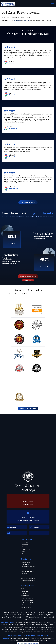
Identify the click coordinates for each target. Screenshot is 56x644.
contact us (26, 20)
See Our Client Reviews (28, 202)
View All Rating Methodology (28, 408)
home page (17, 20)
